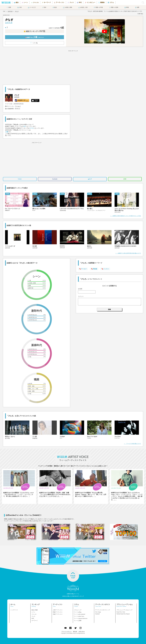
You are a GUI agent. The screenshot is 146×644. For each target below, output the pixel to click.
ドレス (33, 616)
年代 (33, 618)
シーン (33, 612)
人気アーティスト (58, 610)
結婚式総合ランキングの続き (17, 188)
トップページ (14, 610)
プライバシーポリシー (67, 632)
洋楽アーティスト (58, 614)
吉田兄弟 (10, 12)
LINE (125, 179)
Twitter (20, 179)
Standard (97, 614)
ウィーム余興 (78, 621)
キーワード (35, 621)
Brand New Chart (121, 612)
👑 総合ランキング (34, 31)
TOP (4, 11)
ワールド (18, 106)
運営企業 (75, 632)
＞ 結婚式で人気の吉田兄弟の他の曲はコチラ (128, 253)
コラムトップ (78, 610)
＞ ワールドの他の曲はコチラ (132, 444)
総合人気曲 (35, 610)
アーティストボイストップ (103, 610)
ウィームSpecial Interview (81, 618)
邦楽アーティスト (58, 612)
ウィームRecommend (80, 614)
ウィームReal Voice (79, 616)
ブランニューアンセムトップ (124, 610)
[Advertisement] (73, 67)
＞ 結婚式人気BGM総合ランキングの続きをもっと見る (126, 216)
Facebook (55, 179)
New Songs (98, 612)
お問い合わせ (82, 632)
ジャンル (34, 614)
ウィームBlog (78, 612)
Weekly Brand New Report (123, 614)
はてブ (90, 179)
